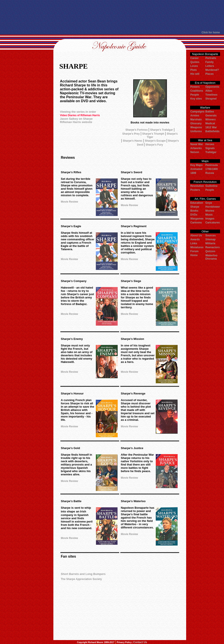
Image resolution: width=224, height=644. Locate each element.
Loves (194, 66)
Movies (210, 211)
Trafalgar (211, 152)
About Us (196, 235)
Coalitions (197, 91)
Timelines (211, 95)
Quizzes (210, 251)
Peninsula (212, 165)
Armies (195, 116)
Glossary (196, 123)
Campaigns (197, 112)
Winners (211, 120)
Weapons (196, 127)
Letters (210, 66)
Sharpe (195, 207)
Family (210, 62)
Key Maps (196, 165)
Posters (195, 190)
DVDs (194, 215)
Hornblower (213, 207)
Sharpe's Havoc (133, 141)
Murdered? (212, 70)
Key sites (196, 99)
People (195, 95)
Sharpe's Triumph (153, 134)
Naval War (197, 144)
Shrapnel (211, 99)
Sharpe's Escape (156, 141)
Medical (210, 123)
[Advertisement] (110, 15)
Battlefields (213, 131)
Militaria (210, 243)
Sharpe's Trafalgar (161, 130)
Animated (196, 169)
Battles (210, 112)
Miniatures (197, 247)
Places (210, 74)
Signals (210, 148)
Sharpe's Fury (154, 145)
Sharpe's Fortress (137, 130)
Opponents (212, 87)
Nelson (195, 152)
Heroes (210, 144)
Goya (209, 203)
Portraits (211, 58)
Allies (209, 91)
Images (210, 219)
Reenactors (213, 247)
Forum (194, 251)
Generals (211, 116)
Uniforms (196, 131)
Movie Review (69, 202)
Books (194, 211)
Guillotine (211, 186)
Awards (195, 239)
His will (195, 74)
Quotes (195, 62)
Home (194, 255)
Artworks (196, 148)
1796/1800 (212, 169)
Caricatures (213, 223)
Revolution (197, 186)
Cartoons (196, 223)
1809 (193, 173)
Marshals (196, 120)
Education (197, 203)
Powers (195, 87)
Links (194, 243)
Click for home (211, 32)
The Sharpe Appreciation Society (81, 579)
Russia (210, 173)
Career (194, 58)
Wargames (197, 219)
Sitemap (211, 239)
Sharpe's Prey (131, 134)
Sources (211, 235)
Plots (193, 70)
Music (209, 215)
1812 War (211, 127)
